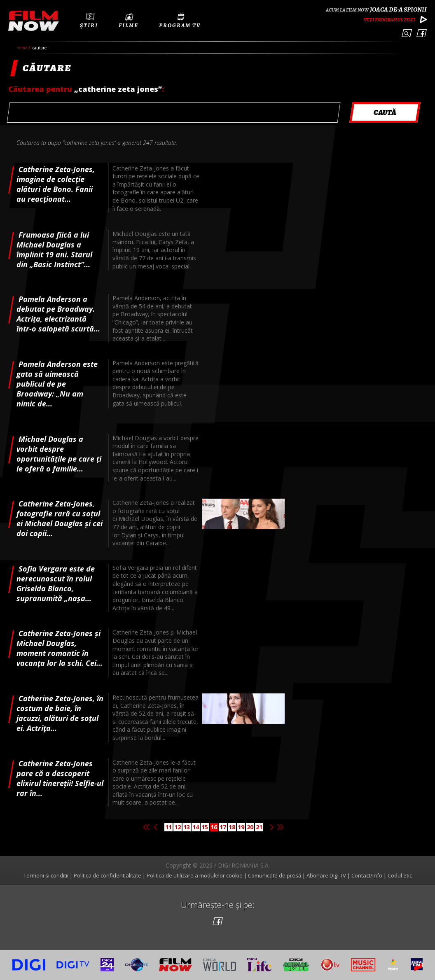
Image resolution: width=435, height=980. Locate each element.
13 (187, 827)
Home (22, 48)
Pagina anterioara (155, 827)
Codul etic (400, 875)
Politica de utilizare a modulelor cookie (195, 875)
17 (223, 827)
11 (168, 827)
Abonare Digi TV (326, 875)
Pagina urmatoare (271, 827)
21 (259, 827)
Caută (407, 33)
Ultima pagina (281, 827)
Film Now (34, 21)
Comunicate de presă (275, 875)
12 (178, 827)
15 (205, 827)
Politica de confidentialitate (108, 875)
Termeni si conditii (46, 875)
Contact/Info (367, 875)
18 (232, 827)
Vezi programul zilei (389, 20)
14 (196, 827)
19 (241, 827)
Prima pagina (146, 827)
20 (250, 827)
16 (214, 827)
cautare (40, 48)
